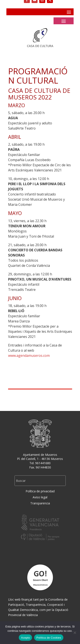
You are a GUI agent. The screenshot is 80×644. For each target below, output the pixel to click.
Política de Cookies (49, 638)
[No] (75, 633)
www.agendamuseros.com (29, 356)
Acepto (25, 638)
